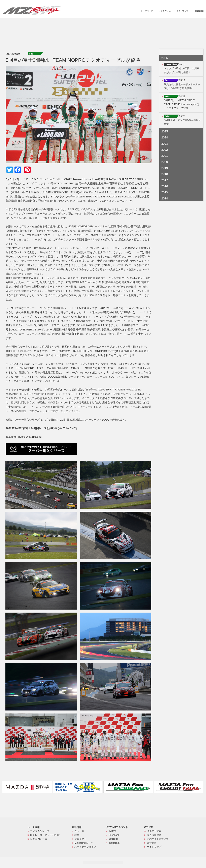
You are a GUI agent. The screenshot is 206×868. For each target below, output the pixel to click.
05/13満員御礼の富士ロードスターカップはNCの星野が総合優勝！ (182, 84)
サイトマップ (182, 11)
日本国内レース (39, 839)
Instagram (114, 843)
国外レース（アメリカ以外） (46, 835)
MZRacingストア (161, 23)
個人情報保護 (154, 835)
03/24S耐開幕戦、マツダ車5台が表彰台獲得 (182, 120)
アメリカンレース (40, 831)
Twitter (112, 831)
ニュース (114, 23)
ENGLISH (199, 11)
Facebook (114, 835)
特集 (126, 23)
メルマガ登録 (165, 11)
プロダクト (140, 23)
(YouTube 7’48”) (41, 428)
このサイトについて (158, 839)
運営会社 (152, 843)
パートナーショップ (187, 23)
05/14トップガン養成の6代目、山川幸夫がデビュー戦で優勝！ (182, 69)
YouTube (113, 839)
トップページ (147, 11)
